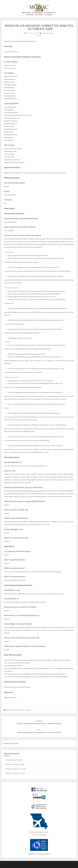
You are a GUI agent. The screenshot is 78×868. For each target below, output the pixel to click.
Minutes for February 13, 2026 (16, 769)
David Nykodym (48, 33)
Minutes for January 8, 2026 (15, 773)
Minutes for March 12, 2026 (15, 764)
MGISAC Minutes (25, 710)
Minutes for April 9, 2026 (14, 760)
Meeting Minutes (12, 710)
